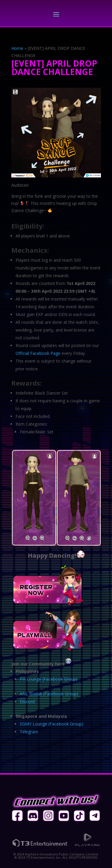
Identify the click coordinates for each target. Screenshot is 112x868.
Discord (27, 701)
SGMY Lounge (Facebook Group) (52, 724)
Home (17, 48)
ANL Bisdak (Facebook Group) (49, 694)
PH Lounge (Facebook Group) (49, 679)
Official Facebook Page (38, 353)
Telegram (29, 732)
